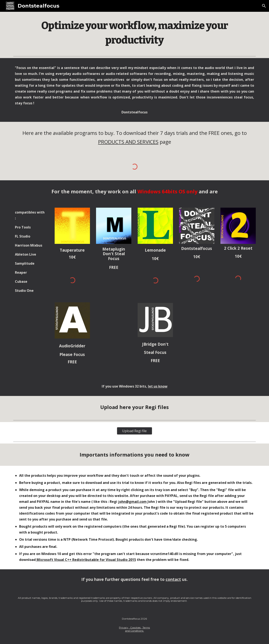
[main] (134, 33)
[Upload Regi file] (134, 431)
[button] (264, 6)
